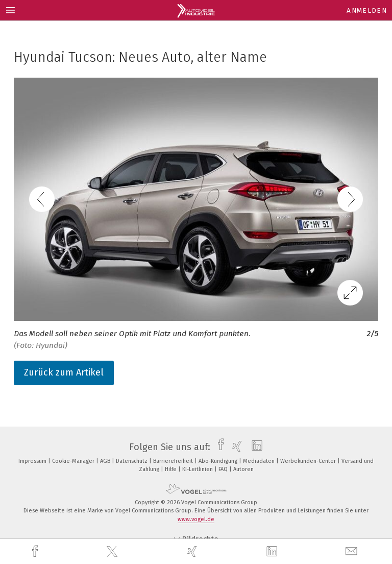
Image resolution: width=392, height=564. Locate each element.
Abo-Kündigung (219, 461)
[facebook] (36, 551)
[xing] (193, 551)
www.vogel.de (196, 519)
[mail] (353, 551)
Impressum (33, 461)
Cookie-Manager (74, 461)
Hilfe (171, 469)
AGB (106, 461)
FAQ (224, 469)
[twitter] (113, 552)
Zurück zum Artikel (64, 372)
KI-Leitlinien (198, 469)
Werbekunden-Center (309, 461)
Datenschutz (132, 461)
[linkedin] (273, 552)
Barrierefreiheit (174, 461)
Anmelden (367, 10)
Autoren (243, 469)
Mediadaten (260, 461)
